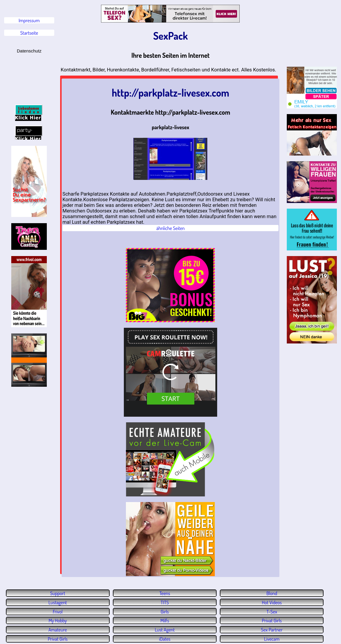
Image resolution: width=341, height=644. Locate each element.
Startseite (29, 33)
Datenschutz (29, 51)
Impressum (29, 20)
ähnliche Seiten (171, 228)
